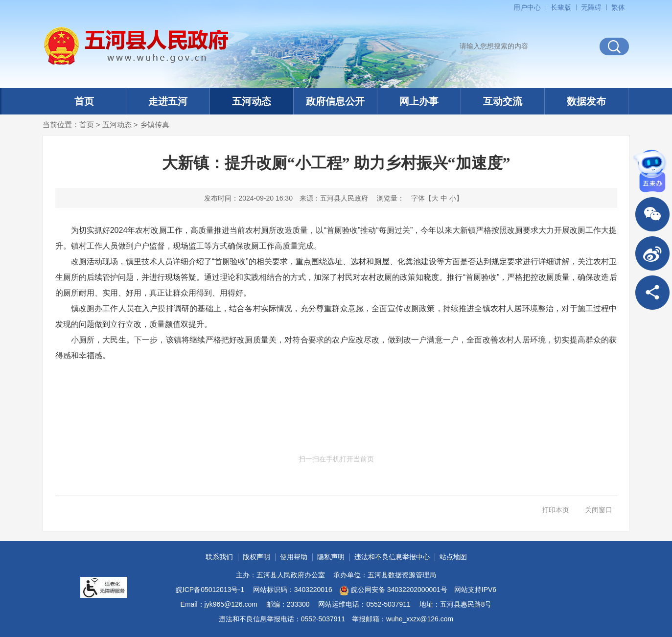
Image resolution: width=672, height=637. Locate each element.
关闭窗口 (599, 510)
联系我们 (219, 557)
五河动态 (252, 101)
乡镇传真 (155, 125)
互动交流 (503, 101)
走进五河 (168, 101)
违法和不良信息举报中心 (392, 557)
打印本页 (556, 510)
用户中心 (527, 7)
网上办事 (419, 101)
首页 (84, 101)
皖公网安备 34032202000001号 (393, 591)
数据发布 (586, 101)
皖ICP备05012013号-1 (210, 590)
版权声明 (256, 557)
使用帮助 (294, 557)
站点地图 (453, 557)
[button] (561, 7)
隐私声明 (331, 557)
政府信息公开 (335, 101)
